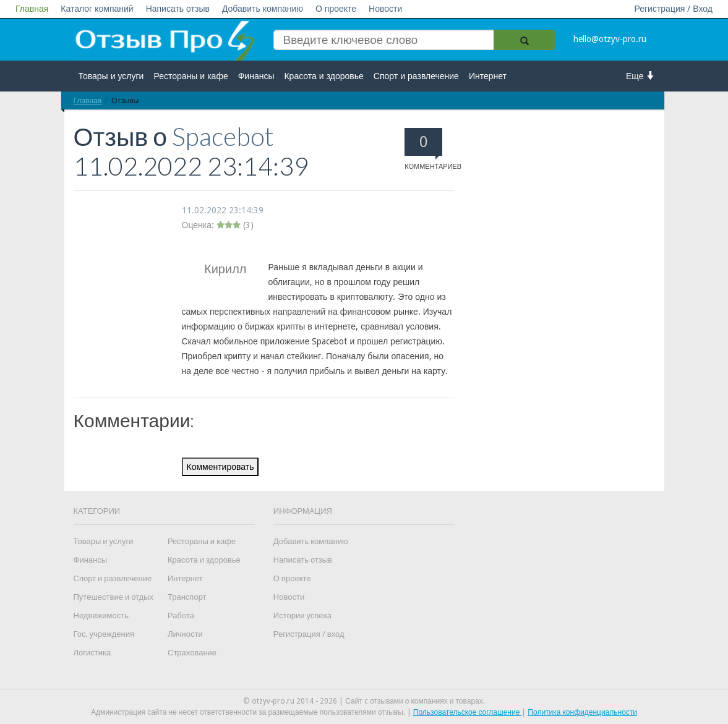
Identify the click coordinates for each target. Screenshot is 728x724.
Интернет (488, 76)
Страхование (192, 653)
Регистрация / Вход (673, 9)
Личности (185, 634)
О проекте (336, 9)
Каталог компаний (97, 9)
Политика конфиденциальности (582, 712)
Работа (181, 615)
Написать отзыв (178, 9)
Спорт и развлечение (416, 76)
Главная (32, 9)
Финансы (256, 76)
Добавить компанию (263, 9)
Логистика (92, 653)
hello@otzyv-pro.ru (610, 39)
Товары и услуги (111, 76)
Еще (640, 76)
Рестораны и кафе (191, 76)
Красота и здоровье (323, 76)
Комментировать (221, 467)
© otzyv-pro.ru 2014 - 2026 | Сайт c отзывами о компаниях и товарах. (364, 701)
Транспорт (187, 597)
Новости (385, 9)
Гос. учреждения (104, 634)
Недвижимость (101, 615)
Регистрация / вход (309, 634)
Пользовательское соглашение (468, 712)
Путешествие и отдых (114, 597)
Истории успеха (302, 615)
